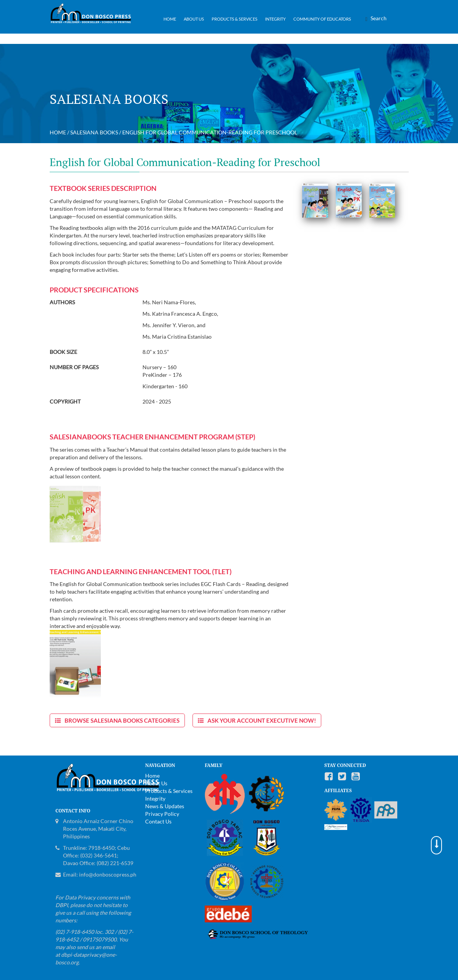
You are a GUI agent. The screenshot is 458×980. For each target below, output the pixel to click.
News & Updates (165, 806)
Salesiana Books (94, 132)
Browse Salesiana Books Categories (122, 720)
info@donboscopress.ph (108, 874)
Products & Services (235, 19)
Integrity (275, 19)
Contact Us (158, 821)
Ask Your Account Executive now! (262, 720)
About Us (194, 19)
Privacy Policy (162, 814)
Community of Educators (322, 19)
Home (170, 19)
